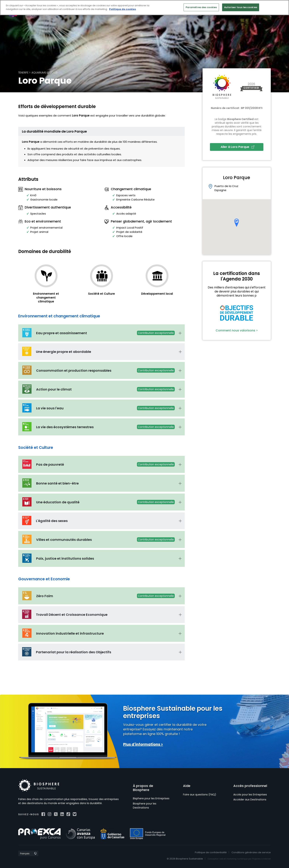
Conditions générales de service (251, 852)
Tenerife (23, 73)
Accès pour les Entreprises (250, 795)
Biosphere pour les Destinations (145, 806)
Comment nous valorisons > (237, 330)
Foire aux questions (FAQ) (200, 795)
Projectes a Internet (261, 859)
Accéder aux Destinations (250, 799)
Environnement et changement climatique (46, 298)
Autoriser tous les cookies (241, 7)
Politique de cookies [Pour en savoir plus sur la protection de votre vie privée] (123, 9)
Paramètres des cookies (201, 7)
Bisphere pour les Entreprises (151, 798)
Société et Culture (101, 294)
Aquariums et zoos (45, 73)
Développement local (157, 294)
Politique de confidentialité (211, 852)
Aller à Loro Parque (237, 147)
